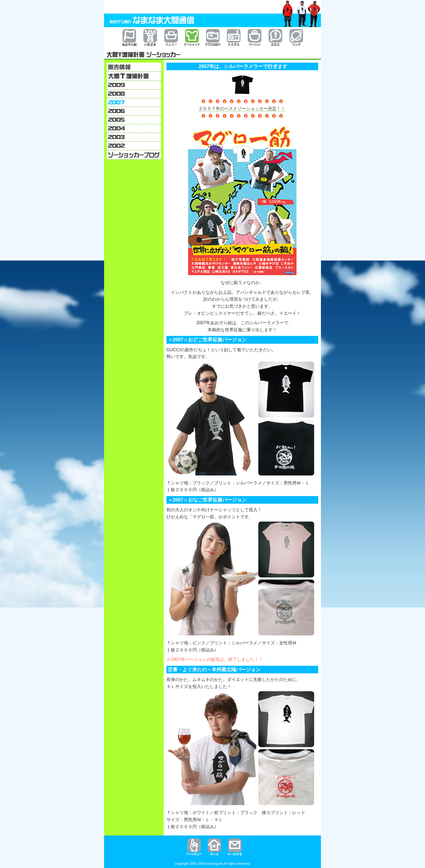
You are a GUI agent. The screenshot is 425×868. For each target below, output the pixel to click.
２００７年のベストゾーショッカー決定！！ (242, 109)
